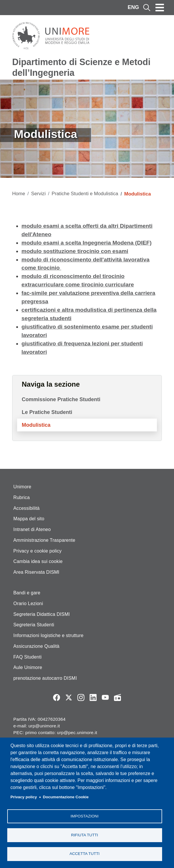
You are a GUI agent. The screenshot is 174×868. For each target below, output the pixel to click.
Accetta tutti (85, 854)
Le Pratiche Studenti (47, 412)
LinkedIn (93, 697)
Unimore (22, 487)
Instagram (81, 697)
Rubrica (22, 497)
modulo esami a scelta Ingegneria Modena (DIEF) (87, 243)
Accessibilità (27, 508)
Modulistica (36, 425)
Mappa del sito (29, 519)
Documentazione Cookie (66, 797)
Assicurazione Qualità (36, 646)
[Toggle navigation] (160, 8)
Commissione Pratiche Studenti (61, 399)
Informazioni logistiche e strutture (48, 635)
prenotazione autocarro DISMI (45, 678)
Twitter (69, 697)
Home (19, 194)
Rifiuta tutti (85, 835)
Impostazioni (84, 816)
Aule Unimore (28, 667)
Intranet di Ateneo (32, 529)
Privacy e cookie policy (37, 551)
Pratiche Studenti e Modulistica (85, 194)
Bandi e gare (27, 593)
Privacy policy (24, 797)
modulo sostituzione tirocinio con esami (75, 251)
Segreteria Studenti (34, 625)
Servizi (38, 194)
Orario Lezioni (28, 604)
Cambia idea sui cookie (38, 561)
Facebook (57, 697)
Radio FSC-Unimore (117, 697)
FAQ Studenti (28, 657)
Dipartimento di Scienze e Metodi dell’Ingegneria (81, 67)
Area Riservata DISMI (36, 572)
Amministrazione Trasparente (44, 540)
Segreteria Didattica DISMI (42, 614)
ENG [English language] (133, 7)
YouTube (105, 697)
